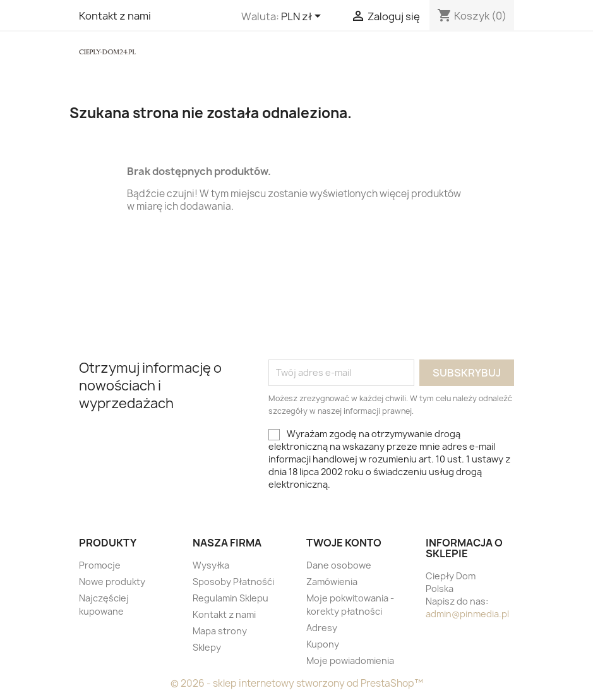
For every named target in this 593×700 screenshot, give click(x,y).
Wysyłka (211, 565)
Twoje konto (344, 543)
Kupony (323, 644)
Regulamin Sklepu (231, 598)
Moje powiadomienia (350, 661)
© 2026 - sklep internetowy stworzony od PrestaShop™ (297, 683)
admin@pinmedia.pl (467, 614)
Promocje (100, 565)
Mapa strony (220, 631)
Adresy (322, 628)
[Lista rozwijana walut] (303, 17)
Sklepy (207, 647)
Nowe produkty (112, 582)
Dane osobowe (339, 565)
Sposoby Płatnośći (233, 582)
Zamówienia (332, 582)
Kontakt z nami (115, 16)
